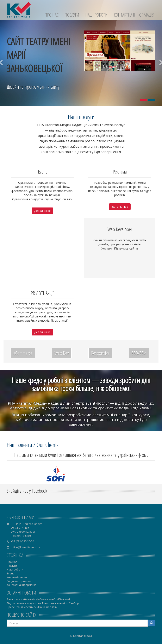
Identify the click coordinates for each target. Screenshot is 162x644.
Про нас (52, 15)
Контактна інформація (134, 15)
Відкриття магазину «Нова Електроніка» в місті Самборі (43, 603)
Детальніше (42, 211)
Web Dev (62, 353)
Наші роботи (96, 15)
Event (10, 573)
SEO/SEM (139, 353)
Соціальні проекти (19, 581)
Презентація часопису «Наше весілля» (32, 607)
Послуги (72, 15)
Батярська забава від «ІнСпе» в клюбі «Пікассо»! (38, 599)
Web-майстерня (17, 577)
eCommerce (23, 353)
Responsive (100, 353)
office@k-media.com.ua (25, 547)
